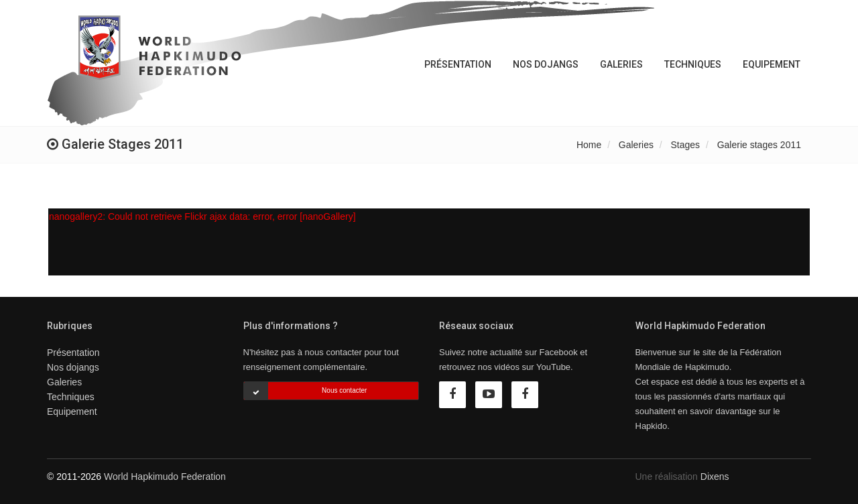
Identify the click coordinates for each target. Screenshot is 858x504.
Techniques (693, 64)
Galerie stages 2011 (759, 145)
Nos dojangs (546, 64)
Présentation (458, 64)
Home (589, 145)
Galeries (621, 64)
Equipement (772, 64)
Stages (686, 145)
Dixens (715, 477)
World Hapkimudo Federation (165, 477)
